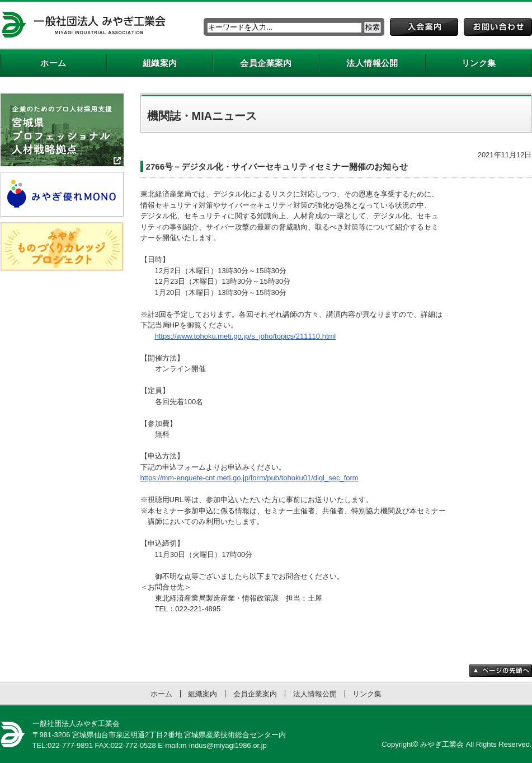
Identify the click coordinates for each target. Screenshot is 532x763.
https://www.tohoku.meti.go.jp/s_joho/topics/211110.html (246, 336)
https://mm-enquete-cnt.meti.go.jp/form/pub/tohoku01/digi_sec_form (249, 478)
